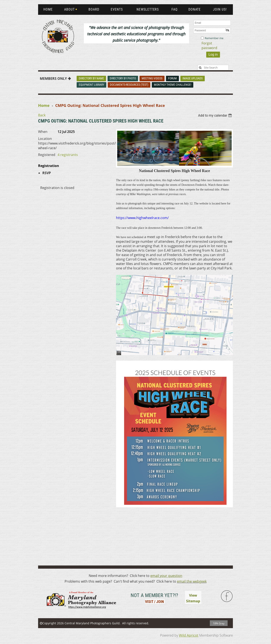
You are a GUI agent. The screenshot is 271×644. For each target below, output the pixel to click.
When (43, 132)
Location (45, 139)
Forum (172, 78)
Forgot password (209, 46)
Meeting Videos (152, 78)
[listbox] (215, 115)
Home (44, 105)
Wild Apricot (189, 635)
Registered (47, 155)
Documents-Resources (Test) (129, 85)
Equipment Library (91, 85)
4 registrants (68, 155)
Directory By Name (91, 78)
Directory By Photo (123, 78)
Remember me (214, 38)
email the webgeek (192, 581)
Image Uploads (193, 78)
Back (42, 115)
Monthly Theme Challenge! (173, 85)
